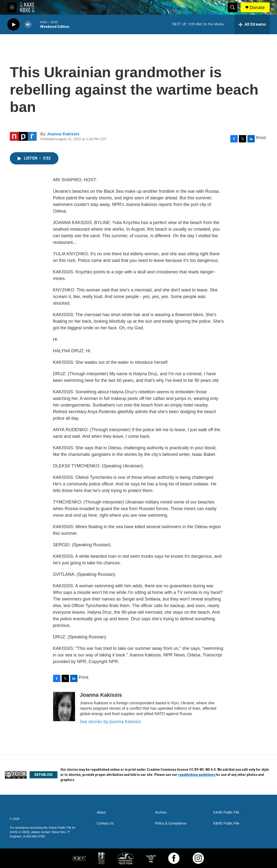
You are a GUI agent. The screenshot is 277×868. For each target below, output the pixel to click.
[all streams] (252, 24)
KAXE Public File (226, 812)
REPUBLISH (44, 775)
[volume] (28, 25)
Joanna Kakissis (63, 134)
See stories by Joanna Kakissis (111, 721)
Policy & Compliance (171, 823)
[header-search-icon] (233, 7)
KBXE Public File (226, 823)
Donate (257, 7)
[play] (13, 25)
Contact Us (105, 823)
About (101, 812)
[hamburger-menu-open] (12, 7)
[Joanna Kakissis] (64, 707)
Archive (161, 812)
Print (261, 138)
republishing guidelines (197, 775)
